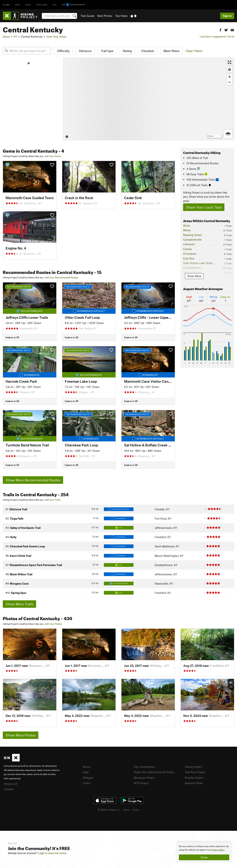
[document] (204, 852)
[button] (221, 30)
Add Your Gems (53, 156)
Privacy (136, 810)
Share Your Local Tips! (204, 207)
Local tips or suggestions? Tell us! (217, 36)
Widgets (88, 778)
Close (204, 857)
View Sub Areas (56, 36)
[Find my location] (230, 70)
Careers (9, 789)
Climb (6, 5)
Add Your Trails (52, 500)
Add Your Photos (53, 624)
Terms (126, 810)
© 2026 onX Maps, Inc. (109, 810)
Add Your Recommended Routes (61, 277)
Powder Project (194, 778)
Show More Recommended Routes (33, 480)
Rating (127, 51)
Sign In (227, 16)
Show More (194, 276)
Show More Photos (21, 735)
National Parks (194, 783)
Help (86, 772)
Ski (55, 5)
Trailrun (42, 5)
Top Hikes (121, 16)
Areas (6, 36)
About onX (11, 784)
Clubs (86, 783)
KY (15, 36)
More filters (171, 51)
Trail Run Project (195, 772)
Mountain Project (144, 778)
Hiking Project (194, 767)
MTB (18, 5)
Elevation (148, 51)
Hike (28, 5)
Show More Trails (19, 604)
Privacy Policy (218, 850)
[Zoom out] (230, 82)
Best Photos (105, 16)
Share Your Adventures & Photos (154, 772)
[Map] (149, 99)
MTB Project (141, 783)
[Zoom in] (230, 77)
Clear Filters (194, 51)
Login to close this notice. (52, 853)
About (87, 767)
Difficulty (63, 51)
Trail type (107, 51)
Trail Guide (87, 16)
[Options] (228, 134)
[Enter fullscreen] (230, 62)
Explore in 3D (12, 337)
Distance (85, 51)
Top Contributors (144, 767)
